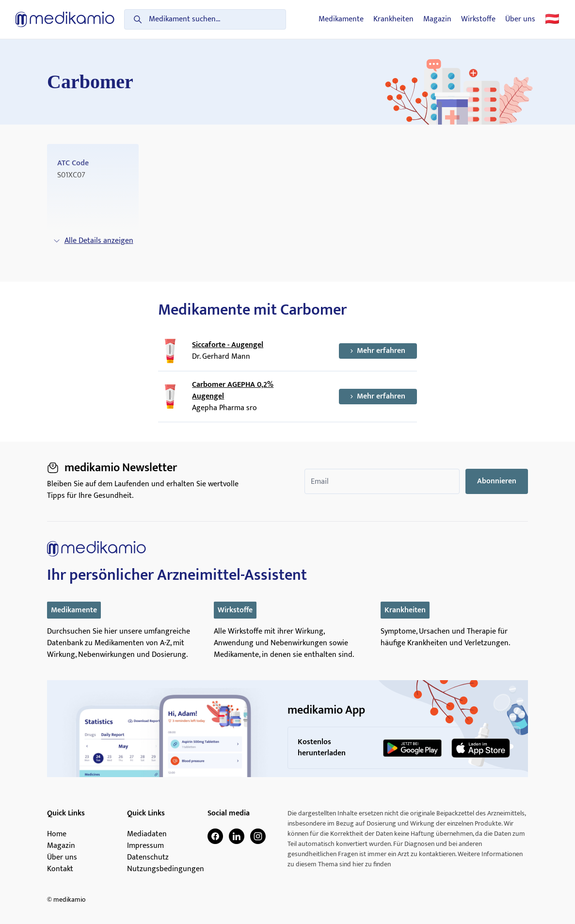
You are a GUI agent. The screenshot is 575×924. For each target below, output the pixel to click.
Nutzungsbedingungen (166, 869)
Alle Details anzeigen (93, 241)
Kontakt (60, 869)
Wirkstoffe (478, 19)
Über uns (520, 19)
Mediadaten (147, 834)
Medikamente (341, 19)
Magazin (437, 19)
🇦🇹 (552, 19)
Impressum (145, 846)
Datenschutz (148, 858)
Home (57, 834)
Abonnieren (497, 481)
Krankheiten (393, 19)
